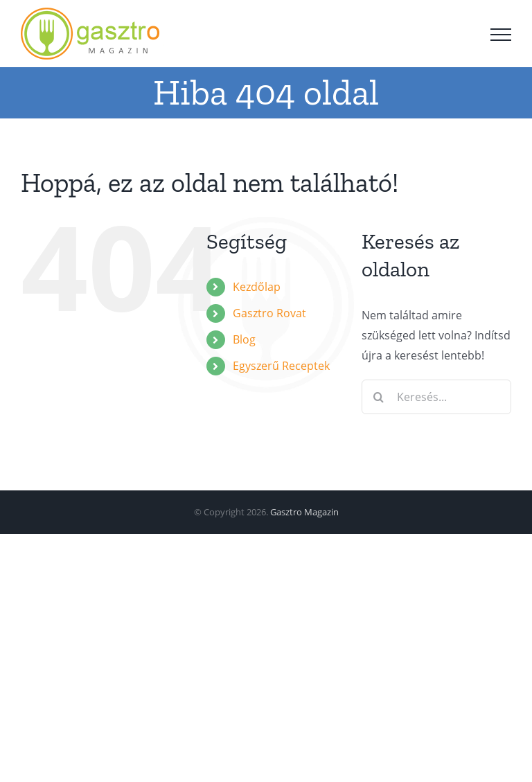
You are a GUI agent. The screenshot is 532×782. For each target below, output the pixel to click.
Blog (244, 339)
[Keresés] (379, 397)
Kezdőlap (257, 287)
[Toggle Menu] (501, 35)
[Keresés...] (436, 397)
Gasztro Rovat (269, 313)
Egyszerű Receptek (281, 366)
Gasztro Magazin (304, 512)
